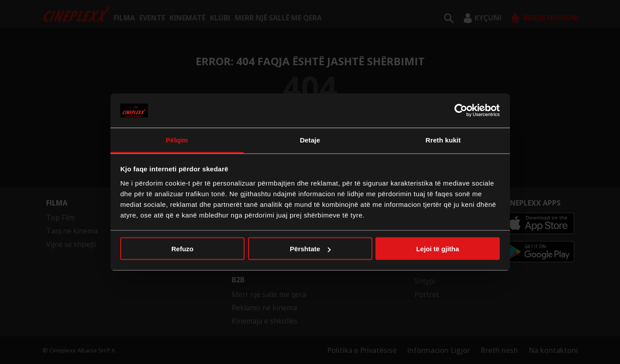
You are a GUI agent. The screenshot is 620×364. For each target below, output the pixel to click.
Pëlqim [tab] (177, 140)
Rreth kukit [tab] (443, 140)
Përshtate (310, 249)
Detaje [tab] (310, 140)
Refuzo (182, 249)
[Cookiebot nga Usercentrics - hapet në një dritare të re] (461, 111)
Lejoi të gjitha (438, 249)
